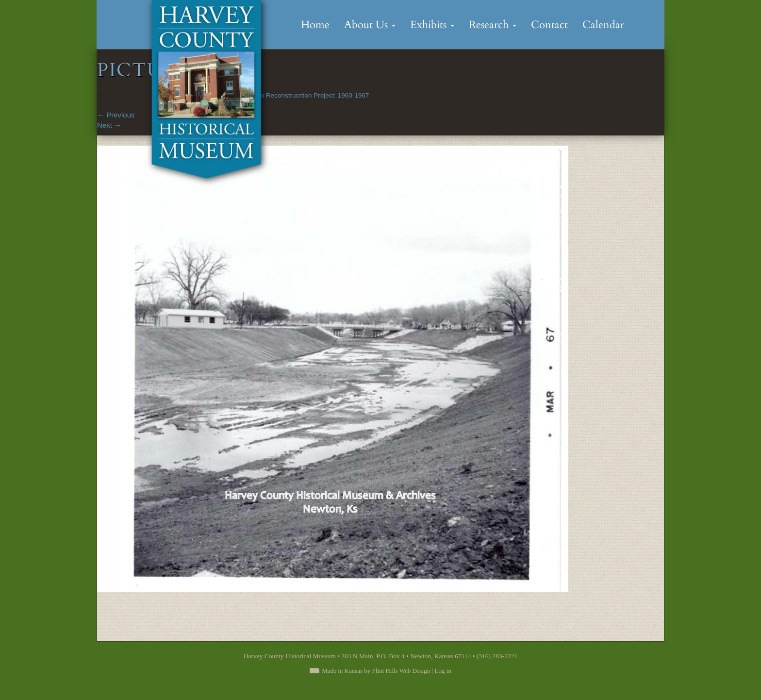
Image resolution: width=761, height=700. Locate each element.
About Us (370, 25)
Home (315, 25)
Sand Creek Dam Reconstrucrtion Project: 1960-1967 (292, 95)
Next (109, 125)
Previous (116, 115)
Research (493, 25)
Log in (443, 671)
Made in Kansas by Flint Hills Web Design (376, 671)
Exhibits (432, 25)
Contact (549, 25)
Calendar (603, 25)
